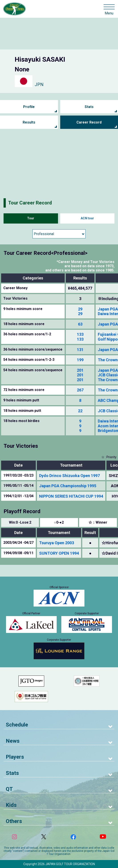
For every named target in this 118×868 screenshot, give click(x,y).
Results (29, 122)
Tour (31, 218)
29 (80, 309)
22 (80, 411)
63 (80, 324)
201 (80, 370)
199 (80, 360)
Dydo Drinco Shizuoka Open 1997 (69, 476)
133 (80, 334)
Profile (29, 107)
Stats (89, 107)
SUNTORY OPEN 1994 (59, 553)
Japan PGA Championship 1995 (68, 486)
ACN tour (87, 218)
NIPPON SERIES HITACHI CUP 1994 (71, 496)
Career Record (89, 122)
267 (80, 390)
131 (80, 350)
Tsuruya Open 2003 (57, 543)
